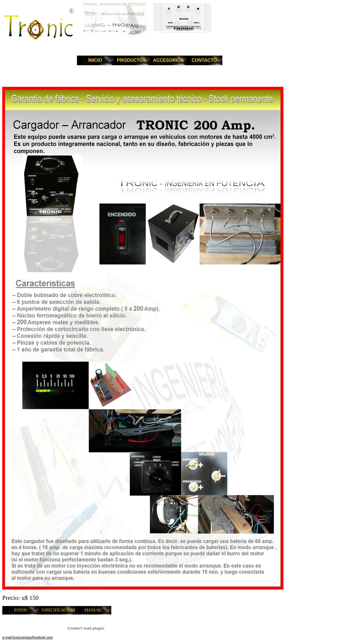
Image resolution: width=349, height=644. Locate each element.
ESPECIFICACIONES (58, 610)
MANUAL (93, 610)
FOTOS (20, 610)
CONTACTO (204, 60)
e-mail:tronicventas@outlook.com (28, 637)
